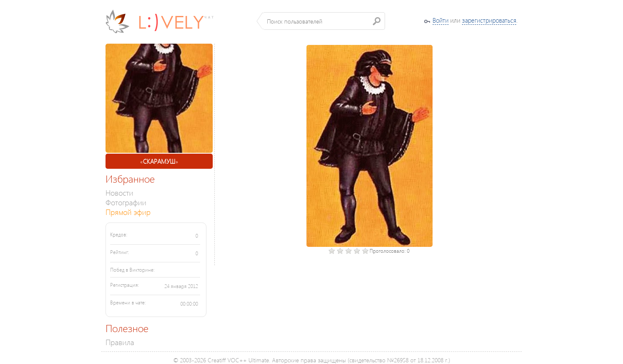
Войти (441, 20)
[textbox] (324, 21)
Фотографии (126, 202)
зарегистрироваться (489, 20)
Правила (120, 342)
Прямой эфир (128, 212)
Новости (119, 192)
